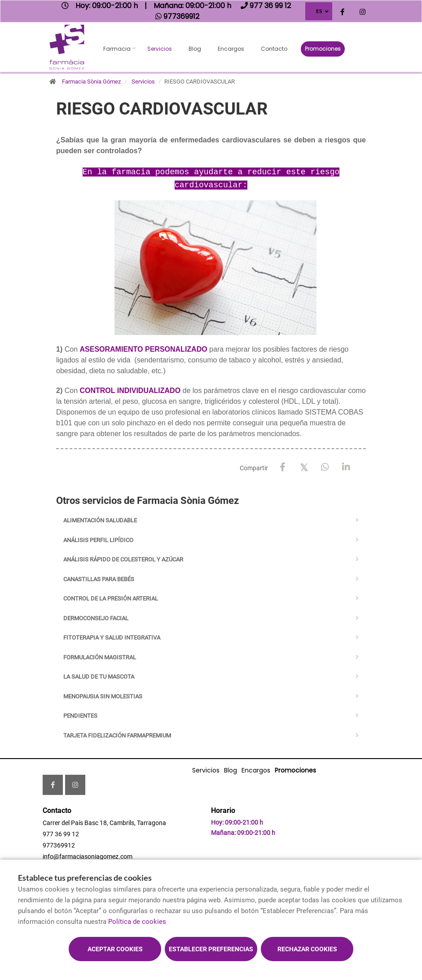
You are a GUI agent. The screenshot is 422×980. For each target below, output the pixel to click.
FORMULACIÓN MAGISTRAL (100, 657)
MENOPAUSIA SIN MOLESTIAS (103, 696)
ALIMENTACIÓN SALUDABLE (100, 520)
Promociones (323, 49)
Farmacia (117, 49)
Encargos (231, 49)
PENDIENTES (80, 716)
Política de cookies (137, 922)
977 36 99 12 (61, 834)
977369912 (59, 845)
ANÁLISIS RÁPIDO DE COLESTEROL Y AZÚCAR (123, 559)
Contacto (274, 49)
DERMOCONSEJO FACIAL (96, 618)
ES (319, 11)
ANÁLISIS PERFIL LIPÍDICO (98, 540)
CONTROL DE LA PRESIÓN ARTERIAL (111, 598)
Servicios (160, 49)
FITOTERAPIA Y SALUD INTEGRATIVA (112, 638)
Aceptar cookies (115, 949)
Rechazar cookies (307, 949)
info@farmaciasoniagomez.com (88, 856)
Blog (195, 49)
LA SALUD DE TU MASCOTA (99, 677)
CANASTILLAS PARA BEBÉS (99, 579)
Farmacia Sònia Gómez (91, 82)
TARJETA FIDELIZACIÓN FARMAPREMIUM (117, 735)
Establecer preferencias (211, 949)
